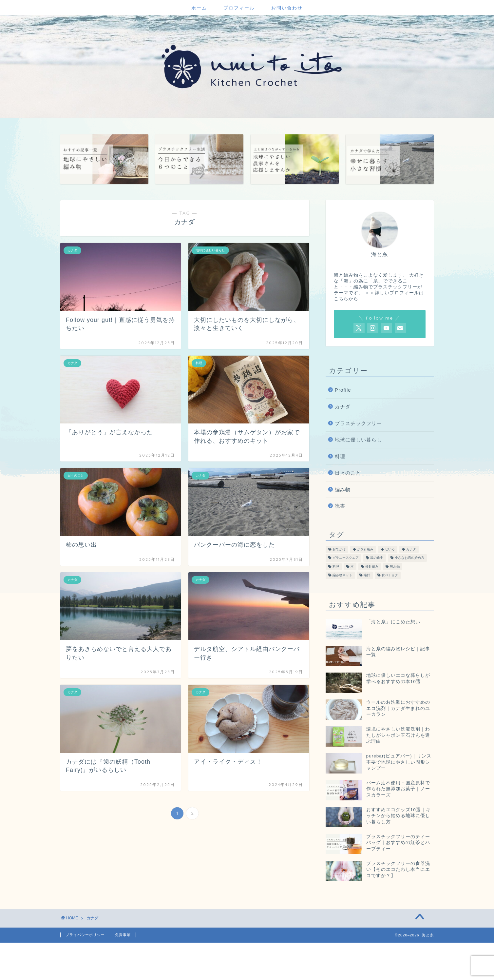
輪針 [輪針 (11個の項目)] (367, 575)
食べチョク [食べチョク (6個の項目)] (390, 575)
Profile (343, 390)
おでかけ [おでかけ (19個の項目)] (339, 549)
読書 (340, 506)
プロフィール (239, 8)
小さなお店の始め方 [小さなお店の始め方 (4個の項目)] (409, 558)
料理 (340, 456)
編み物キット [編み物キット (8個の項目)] (342, 575)
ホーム (199, 8)
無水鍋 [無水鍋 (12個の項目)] (395, 567)
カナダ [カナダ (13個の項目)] (411, 549)
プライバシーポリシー (85, 935)
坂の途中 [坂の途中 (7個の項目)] (377, 558)
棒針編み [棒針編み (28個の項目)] (372, 567)
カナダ (343, 407)
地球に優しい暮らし (358, 440)
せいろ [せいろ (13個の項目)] (390, 549)
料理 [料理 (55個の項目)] (336, 567)
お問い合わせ (287, 8)
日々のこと (348, 473)
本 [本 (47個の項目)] (352, 567)
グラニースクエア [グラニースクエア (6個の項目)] (346, 558)
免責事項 (123, 935)
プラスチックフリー (358, 423)
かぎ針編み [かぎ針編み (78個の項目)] (365, 549)
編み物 (343, 490)
